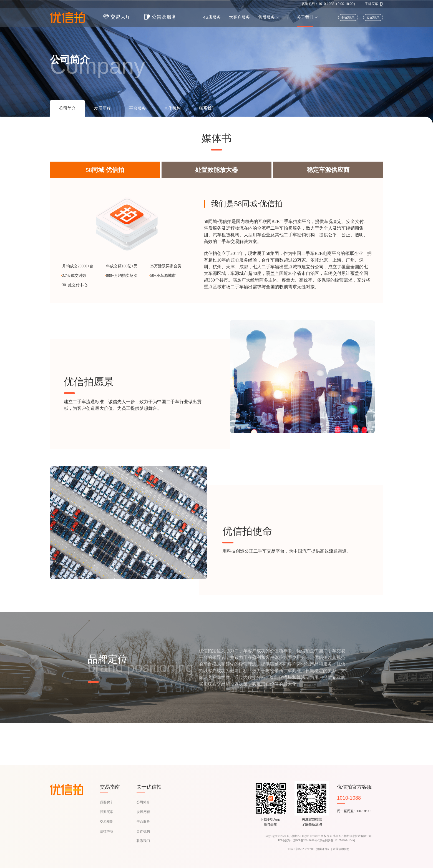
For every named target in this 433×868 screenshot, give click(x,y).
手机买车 (371, 4)
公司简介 (143, 802)
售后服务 (266, 17)
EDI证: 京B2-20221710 (300, 849)
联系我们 (143, 841)
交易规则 (107, 822)
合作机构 (143, 831)
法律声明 (107, 831)
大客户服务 (239, 17)
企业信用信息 (341, 849)
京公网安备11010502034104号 (338, 840)
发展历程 (143, 812)
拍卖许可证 (323, 849)
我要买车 (107, 812)
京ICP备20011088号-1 (306, 840)
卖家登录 (373, 17)
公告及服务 (164, 17)
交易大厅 (120, 17)
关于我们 (305, 17)
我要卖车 (107, 802)
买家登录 (348, 17)
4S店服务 (212, 17)
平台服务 (143, 822)
